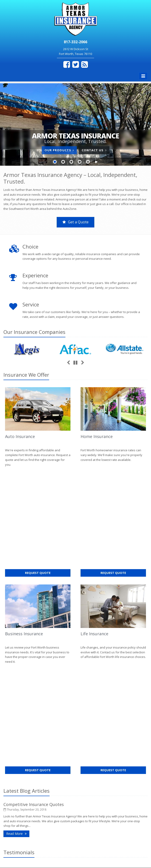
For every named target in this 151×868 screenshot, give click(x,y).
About (20, 719)
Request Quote (46, 467)
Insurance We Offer (26, 375)
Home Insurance (97, 436)
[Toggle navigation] (143, 76)
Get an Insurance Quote (38, 792)
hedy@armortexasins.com (104, 778)
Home (7, 719)
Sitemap (47, 719)
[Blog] (85, 64)
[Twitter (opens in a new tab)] (76, 64)
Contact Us (94, 150)
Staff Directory (38, 811)
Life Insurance (94, 527)
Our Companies (34, 332)
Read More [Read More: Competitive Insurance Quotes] (18, 621)
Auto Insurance (20, 436)
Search (66, 853)
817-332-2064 (94, 771)
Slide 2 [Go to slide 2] (63, 162)
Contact (33, 719)
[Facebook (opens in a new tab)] (67, 64)
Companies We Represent (38, 802)
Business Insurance (24, 527)
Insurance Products (38, 783)
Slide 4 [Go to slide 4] (80, 162)
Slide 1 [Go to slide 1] (55, 162)
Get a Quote (75, 222)
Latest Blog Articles (27, 578)
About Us (38, 754)
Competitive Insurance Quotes (34, 592)
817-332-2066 (94, 764)
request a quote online (55, 700)
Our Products (59, 150)
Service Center (38, 773)
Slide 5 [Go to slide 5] (88, 162)
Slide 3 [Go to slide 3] (71, 162)
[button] (96, 162)
